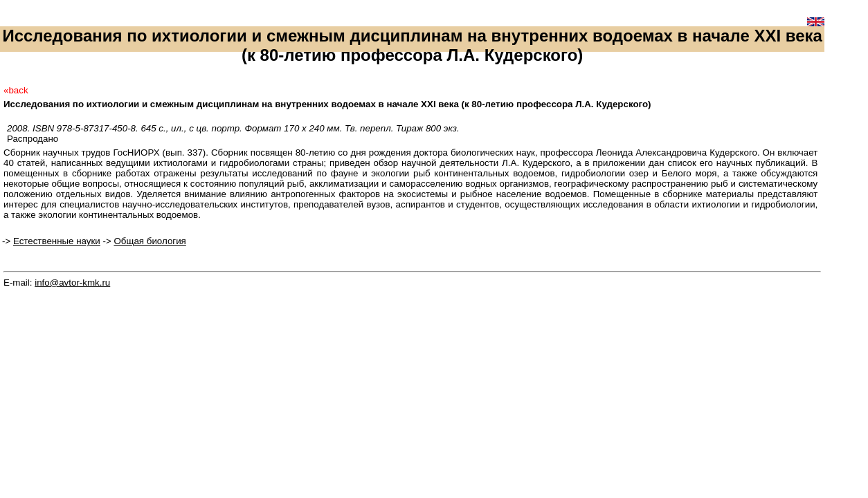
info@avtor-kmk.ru (72, 283)
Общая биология (150, 241)
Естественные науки (57, 241)
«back (16, 90)
